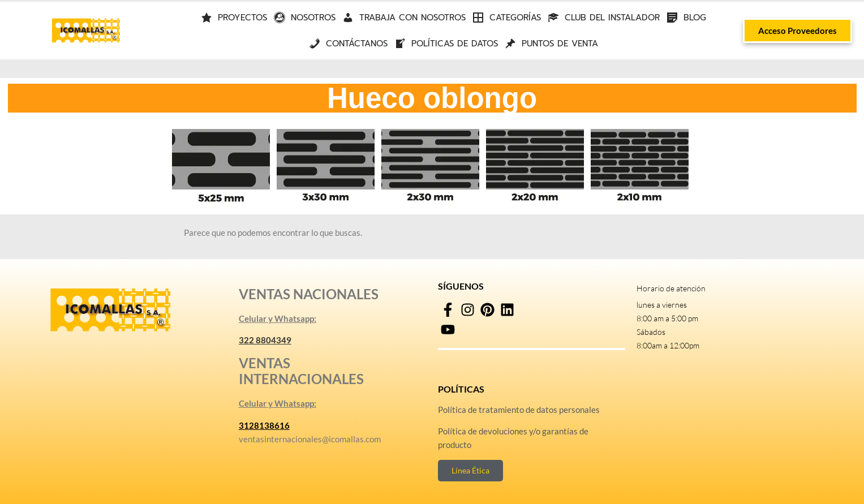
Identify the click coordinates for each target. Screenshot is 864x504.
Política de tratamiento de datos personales (519, 410)
